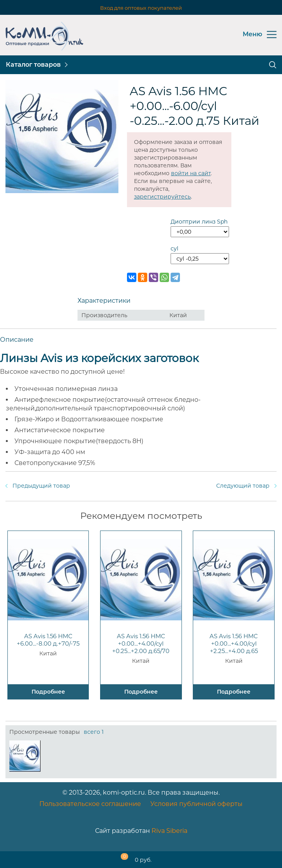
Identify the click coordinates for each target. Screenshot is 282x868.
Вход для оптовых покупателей (141, 8)
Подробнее (48, 692)
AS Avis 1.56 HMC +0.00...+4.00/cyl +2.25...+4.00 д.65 (234, 643)
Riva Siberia (169, 831)
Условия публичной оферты (197, 804)
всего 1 (94, 732)
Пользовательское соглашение (90, 804)
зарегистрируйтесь (162, 197)
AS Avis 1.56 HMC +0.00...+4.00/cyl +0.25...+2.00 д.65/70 (141, 643)
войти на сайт (191, 173)
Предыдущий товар (41, 486)
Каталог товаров (33, 65)
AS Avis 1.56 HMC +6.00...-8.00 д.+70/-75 (48, 640)
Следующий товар (243, 486)
